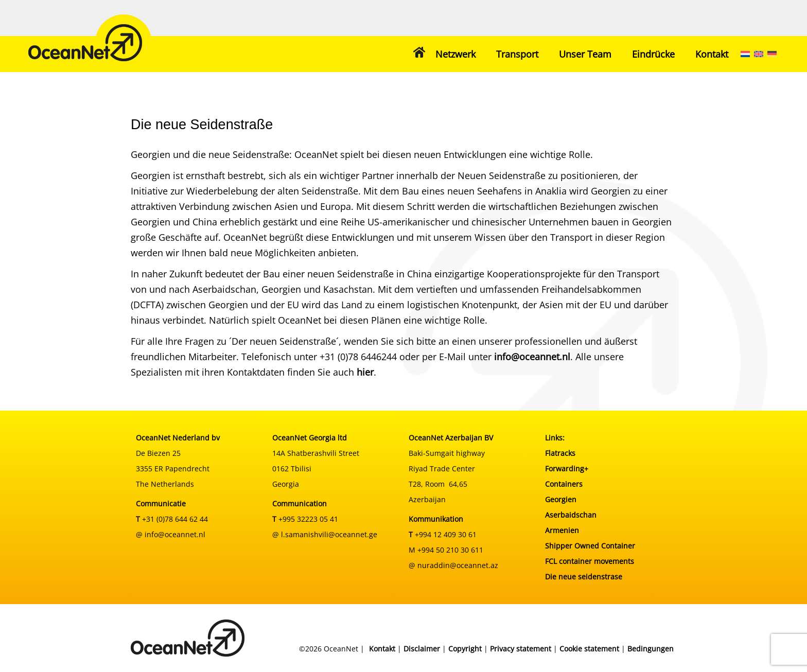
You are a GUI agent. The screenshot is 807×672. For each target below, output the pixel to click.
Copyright (465, 649)
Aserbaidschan (571, 515)
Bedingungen (651, 649)
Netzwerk (455, 54)
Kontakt (712, 54)
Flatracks (560, 453)
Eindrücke (653, 54)
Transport (517, 54)
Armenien (562, 530)
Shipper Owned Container (590, 546)
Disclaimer (422, 649)
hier (365, 372)
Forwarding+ (567, 468)
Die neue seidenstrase (584, 577)
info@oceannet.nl (532, 357)
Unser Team (585, 54)
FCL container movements (590, 561)
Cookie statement (589, 649)
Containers (564, 484)
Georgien (561, 499)
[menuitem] (745, 54)
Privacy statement (521, 649)
